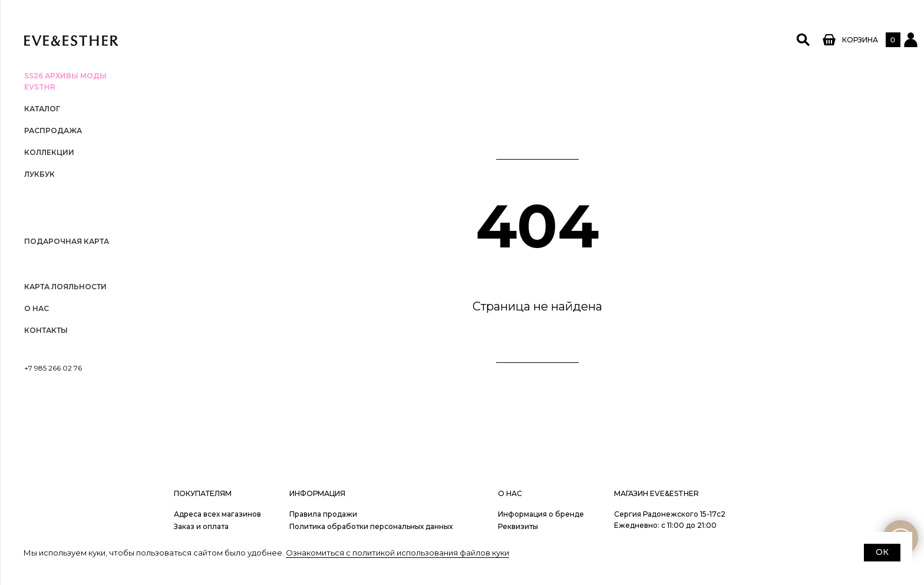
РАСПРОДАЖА (53, 130)
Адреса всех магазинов (217, 514)
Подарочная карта (67, 241)
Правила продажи (323, 514)
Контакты (46, 330)
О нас (37, 308)
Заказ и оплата (201, 526)
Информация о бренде (541, 514)
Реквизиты (518, 526)
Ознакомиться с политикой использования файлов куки (397, 553)
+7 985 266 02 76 (53, 368)
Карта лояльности (65, 287)
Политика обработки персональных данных (371, 526)
